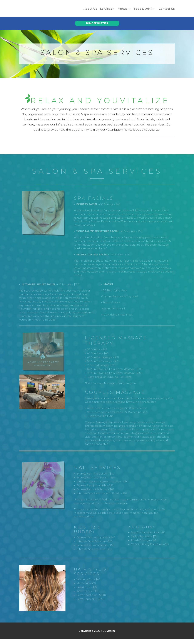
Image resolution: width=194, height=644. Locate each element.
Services (106, 11)
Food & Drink (143, 11)
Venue (123, 11)
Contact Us (167, 11)
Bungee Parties (97, 28)
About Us (90, 11)
